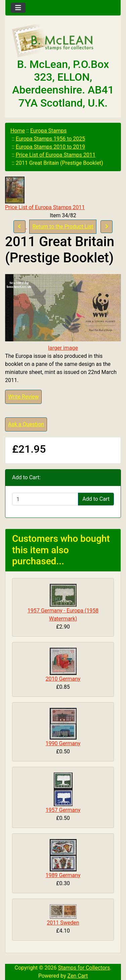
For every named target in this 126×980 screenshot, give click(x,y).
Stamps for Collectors (84, 968)
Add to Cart (96, 499)
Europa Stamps (49, 131)
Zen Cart (77, 976)
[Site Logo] (63, 41)
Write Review (23, 397)
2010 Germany (63, 679)
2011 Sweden (63, 923)
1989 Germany (63, 875)
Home (18, 131)
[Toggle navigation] (18, 8)
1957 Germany (63, 810)
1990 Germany (63, 743)
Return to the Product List (63, 227)
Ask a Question (26, 424)
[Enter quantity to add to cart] (45, 499)
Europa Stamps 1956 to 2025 (51, 139)
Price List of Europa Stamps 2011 (56, 155)
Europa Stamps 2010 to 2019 (51, 147)
